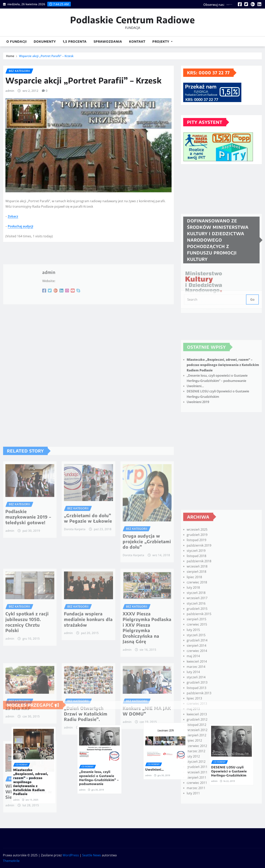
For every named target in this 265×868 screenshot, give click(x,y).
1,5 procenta (75, 42)
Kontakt (137, 42)
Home (10, 56)
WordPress (71, 855)
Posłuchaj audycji (20, 236)
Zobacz (13, 225)
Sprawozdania (108, 42)
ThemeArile (11, 861)
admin (10, 100)
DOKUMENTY (45, 42)
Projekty (162, 42)
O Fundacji (17, 42)
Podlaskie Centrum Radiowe (133, 20)
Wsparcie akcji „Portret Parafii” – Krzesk (46, 56)
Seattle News (92, 855)
